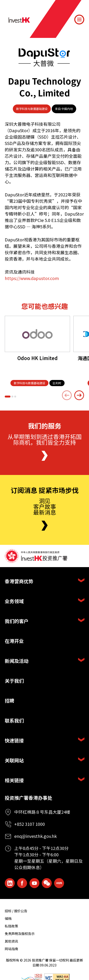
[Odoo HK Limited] (37, 334)
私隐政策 (11, 926)
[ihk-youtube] (34, 883)
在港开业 (14, 641)
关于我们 (14, 681)
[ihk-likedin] (10, 883)
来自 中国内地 (64, 109)
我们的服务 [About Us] (45, 426)
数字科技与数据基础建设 (32, 109)
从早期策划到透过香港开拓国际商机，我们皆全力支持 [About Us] (45, 439)
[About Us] (45, 456)
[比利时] (57, 383)
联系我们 (14, 720)
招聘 (9, 701)
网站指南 (11, 949)
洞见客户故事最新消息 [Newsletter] (45, 506)
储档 (8, 918)
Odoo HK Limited (37, 358)
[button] (8, 397)
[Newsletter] (45, 526)
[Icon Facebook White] (22, 883)
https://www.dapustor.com (32, 278)
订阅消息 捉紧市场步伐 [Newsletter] (45, 490)
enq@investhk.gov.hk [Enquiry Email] (35, 836)
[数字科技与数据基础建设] (29, 383)
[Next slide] (79, 395)
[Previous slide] (67, 395)
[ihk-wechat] (47, 883)
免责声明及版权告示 (20, 934)
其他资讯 (11, 941)
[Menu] (79, 20)
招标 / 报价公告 (16, 911)
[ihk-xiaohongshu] (59, 883)
